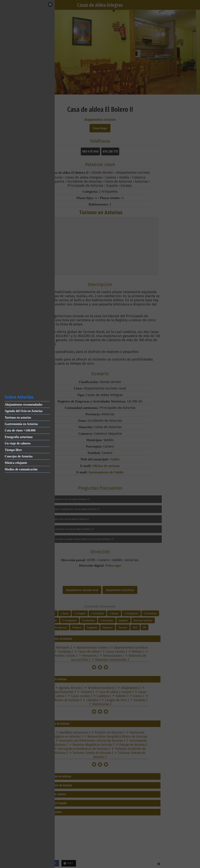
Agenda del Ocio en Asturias (24, 411)
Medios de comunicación (21, 469)
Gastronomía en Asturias (21, 424)
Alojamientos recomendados (24, 405)
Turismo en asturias (18, 417)
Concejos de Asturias (19, 456)
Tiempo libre (13, 450)
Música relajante (16, 463)
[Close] (50, 4)
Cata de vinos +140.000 (20, 430)
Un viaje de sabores (18, 443)
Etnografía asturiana (19, 437)
